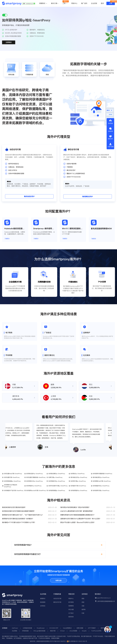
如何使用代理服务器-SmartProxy (102, 474)
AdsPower (15, 628)
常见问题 (71, 609)
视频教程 (71, 606)
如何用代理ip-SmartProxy (78, 481)
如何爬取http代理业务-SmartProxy (11, 486)
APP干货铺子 (92, 628)
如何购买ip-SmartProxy (78, 474)
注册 (111, 3)
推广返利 (84, 3)
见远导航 (14, 631)
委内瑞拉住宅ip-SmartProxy (79, 477)
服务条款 (71, 617)
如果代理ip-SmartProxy (55, 477)
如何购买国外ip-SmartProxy (34, 474)
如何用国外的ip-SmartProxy (57, 481)
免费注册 (58, 580)
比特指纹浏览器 (27, 628)
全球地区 (43, 606)
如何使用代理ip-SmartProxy (101, 490)
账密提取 (43, 602)
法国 (83, 606)
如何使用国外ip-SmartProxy (79, 490)
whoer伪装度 (73, 631)
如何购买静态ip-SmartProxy (57, 474)
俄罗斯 (84, 609)
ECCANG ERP (54, 628)
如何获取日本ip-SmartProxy (34, 481)
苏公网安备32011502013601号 (78, 641)
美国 (83, 598)
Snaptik (84, 631)
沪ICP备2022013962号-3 (59, 641)
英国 (83, 602)
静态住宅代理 (57, 602)
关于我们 (71, 613)
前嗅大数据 (80, 628)
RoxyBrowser (41, 628)
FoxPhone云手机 (96, 631)
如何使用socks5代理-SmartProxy (36, 490)
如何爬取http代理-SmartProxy (102, 481)
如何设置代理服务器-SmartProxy (36, 477)
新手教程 (71, 602)
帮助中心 (74, 3)
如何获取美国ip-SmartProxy (12, 481)
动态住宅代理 (57, 598)
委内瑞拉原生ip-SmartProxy (101, 477)
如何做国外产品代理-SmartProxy (14, 490)
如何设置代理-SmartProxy (12, 477)
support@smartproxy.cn (104, 598)
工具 (65, 3)
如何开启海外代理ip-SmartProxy (58, 486)
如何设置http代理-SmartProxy (13, 474)
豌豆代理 (53, 631)
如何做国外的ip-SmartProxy (101, 486)
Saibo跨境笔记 (67, 628)
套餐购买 (43, 3)
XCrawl (62, 631)
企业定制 (94, 3)
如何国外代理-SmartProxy (78, 486)
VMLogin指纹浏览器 (39, 631)
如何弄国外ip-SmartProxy (34, 486)
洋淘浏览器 (25, 631)
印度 (83, 613)
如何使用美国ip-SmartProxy (57, 490)
